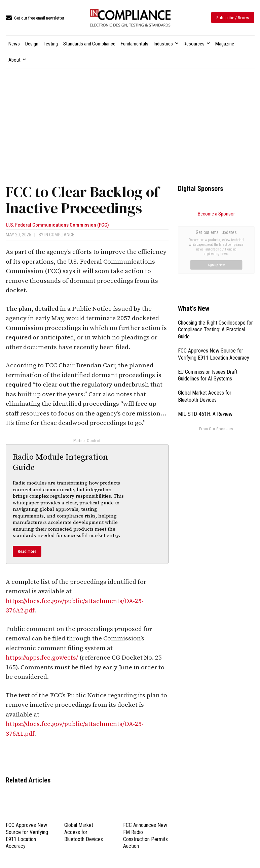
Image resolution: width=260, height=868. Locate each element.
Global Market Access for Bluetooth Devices (84, 832)
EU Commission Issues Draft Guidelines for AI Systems (208, 300)
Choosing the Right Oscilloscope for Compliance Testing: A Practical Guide (215, 254)
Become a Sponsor (216, 214)
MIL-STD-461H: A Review (205, 338)
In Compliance (59, 235)
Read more (27, 551)
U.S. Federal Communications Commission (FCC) (57, 225)
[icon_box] (35, 18)
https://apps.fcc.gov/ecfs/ (42, 658)
